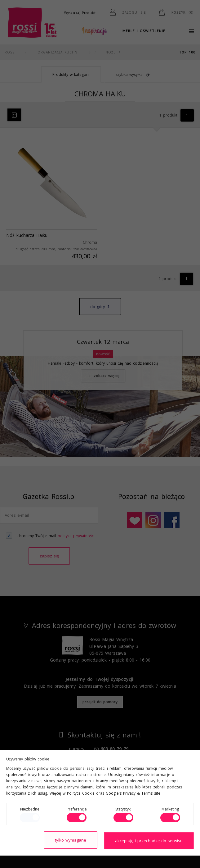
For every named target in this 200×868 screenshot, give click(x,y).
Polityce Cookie (81, 794)
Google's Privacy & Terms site (133, 794)
